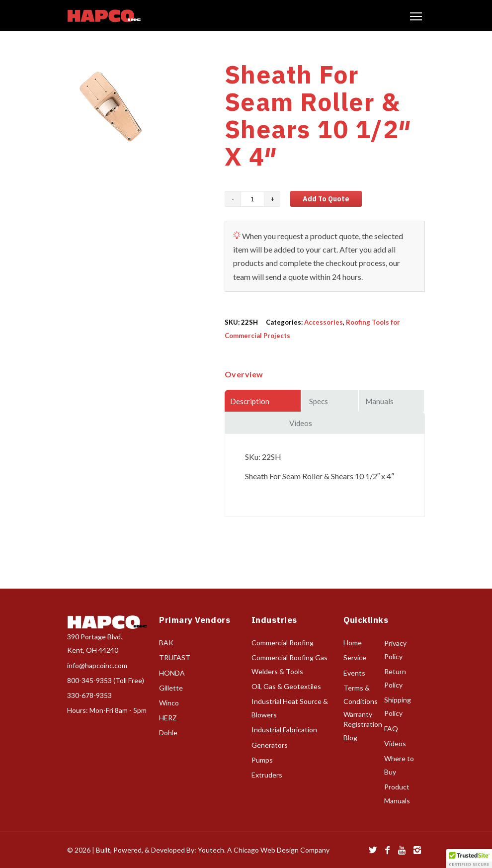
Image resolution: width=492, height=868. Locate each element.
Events (354, 673)
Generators (270, 745)
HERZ (168, 718)
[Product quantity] (252, 199)
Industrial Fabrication (284, 730)
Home (353, 643)
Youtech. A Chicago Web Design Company (264, 850)
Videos (395, 743)
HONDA (172, 673)
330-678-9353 (89, 695)
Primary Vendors (195, 620)
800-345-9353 (89, 680)
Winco (169, 703)
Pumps (262, 760)
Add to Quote (326, 199)
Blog (350, 738)
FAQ (391, 729)
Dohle (168, 733)
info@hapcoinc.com (97, 665)
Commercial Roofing (283, 643)
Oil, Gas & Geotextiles (286, 686)
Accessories (324, 322)
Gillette (171, 688)
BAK (166, 643)
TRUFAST (175, 657)
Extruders (267, 775)
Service (355, 657)
